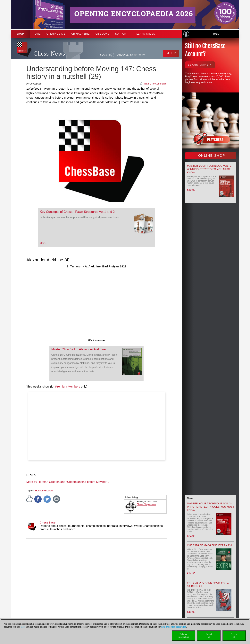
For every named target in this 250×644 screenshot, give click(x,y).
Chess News (49, 54)
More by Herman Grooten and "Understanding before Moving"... (68, 482)
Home (37, 34)
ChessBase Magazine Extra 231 (210, 545)
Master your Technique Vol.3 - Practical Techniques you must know (211, 507)
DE (132, 55)
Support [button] (123, 34)
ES (140, 55)
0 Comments (160, 84)
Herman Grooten (44, 491)
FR (144, 55)
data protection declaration (174, 627)
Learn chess (146, 34)
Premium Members (68, 386)
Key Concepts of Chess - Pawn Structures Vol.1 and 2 (77, 212)
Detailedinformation (183, 635)
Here (23, 627)
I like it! (148, 84)
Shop (20, 34)
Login (215, 34)
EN (136, 55)
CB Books (102, 34)
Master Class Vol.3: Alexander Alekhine (79, 349)
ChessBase (48, 522)
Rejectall (209, 635)
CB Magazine (80, 34)
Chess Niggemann (146, 504)
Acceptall (234, 635)
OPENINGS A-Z (56, 34)
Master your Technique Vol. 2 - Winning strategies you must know (210, 169)
